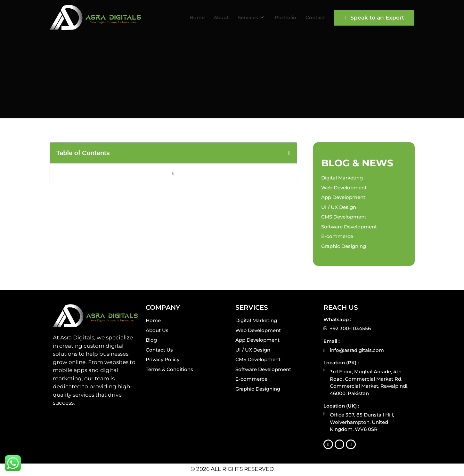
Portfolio (280, 17)
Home (187, 17)
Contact (311, 17)
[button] (289, 153)
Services (244, 17)
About (212, 17)
